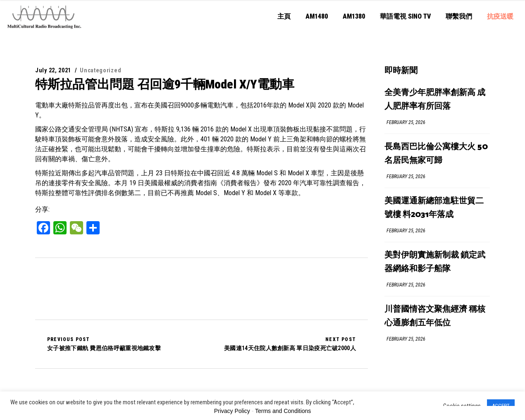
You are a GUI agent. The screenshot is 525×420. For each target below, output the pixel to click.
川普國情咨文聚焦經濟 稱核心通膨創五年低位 (435, 316)
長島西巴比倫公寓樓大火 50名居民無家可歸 (436, 154)
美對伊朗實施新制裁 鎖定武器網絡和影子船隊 (435, 262)
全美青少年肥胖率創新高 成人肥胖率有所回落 (435, 100)
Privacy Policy (232, 411)
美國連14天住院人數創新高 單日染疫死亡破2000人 (290, 344)
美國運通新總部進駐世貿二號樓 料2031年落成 (434, 208)
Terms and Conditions (283, 411)
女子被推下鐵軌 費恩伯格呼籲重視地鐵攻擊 (104, 344)
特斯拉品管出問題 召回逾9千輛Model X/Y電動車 (165, 84)
